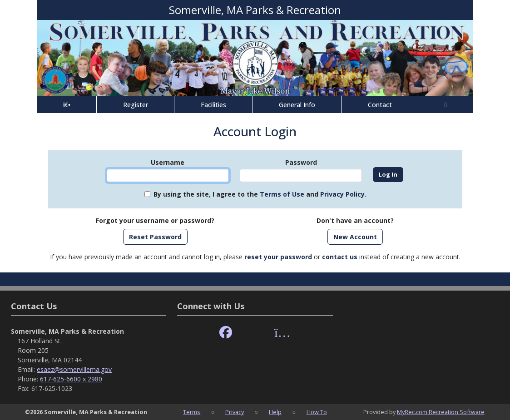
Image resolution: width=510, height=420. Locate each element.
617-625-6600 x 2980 (71, 379)
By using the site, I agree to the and (260, 194)
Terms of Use (282, 194)
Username (168, 162)
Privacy (235, 412)
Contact (380, 105)
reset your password (278, 257)
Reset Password (155, 237)
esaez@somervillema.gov (74, 369)
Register (136, 105)
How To (317, 412)
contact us (340, 257)
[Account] (446, 105)
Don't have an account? (355, 220)
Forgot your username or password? (155, 220)
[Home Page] (67, 105)
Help (275, 412)
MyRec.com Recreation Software (441, 412)
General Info (297, 105)
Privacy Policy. (343, 194)
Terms (192, 412)
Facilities (213, 105)
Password (301, 162)
